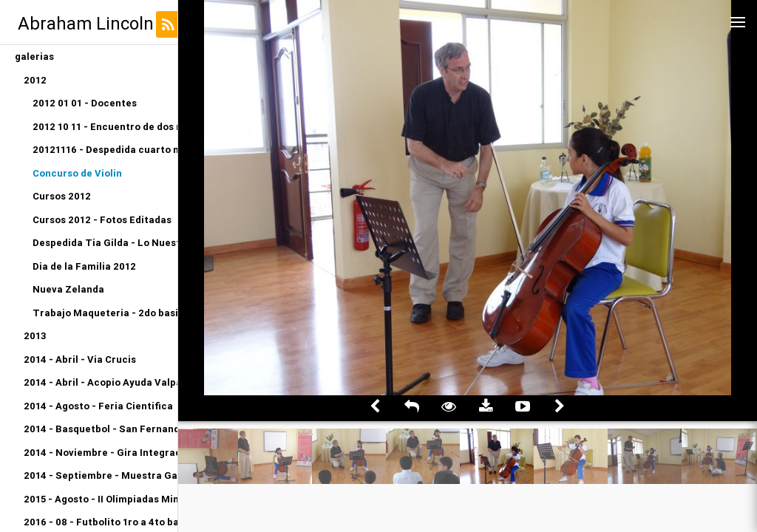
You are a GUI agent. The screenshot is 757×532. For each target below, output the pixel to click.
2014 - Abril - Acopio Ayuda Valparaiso (101, 382)
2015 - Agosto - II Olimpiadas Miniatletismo (101, 499)
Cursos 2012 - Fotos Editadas (102, 220)
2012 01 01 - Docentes (85, 103)
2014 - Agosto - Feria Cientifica (98, 406)
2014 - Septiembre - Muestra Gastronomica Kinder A (101, 475)
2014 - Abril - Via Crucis (80, 359)
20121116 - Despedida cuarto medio (105, 150)
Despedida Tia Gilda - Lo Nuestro (105, 243)
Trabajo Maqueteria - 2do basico (105, 313)
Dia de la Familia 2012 (84, 266)
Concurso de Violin (77, 173)
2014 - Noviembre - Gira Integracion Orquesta (101, 453)
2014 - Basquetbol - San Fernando (101, 429)
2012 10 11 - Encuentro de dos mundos (105, 127)
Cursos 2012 (62, 196)
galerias (34, 57)
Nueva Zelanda (68, 289)
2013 (35, 336)
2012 (35, 80)
